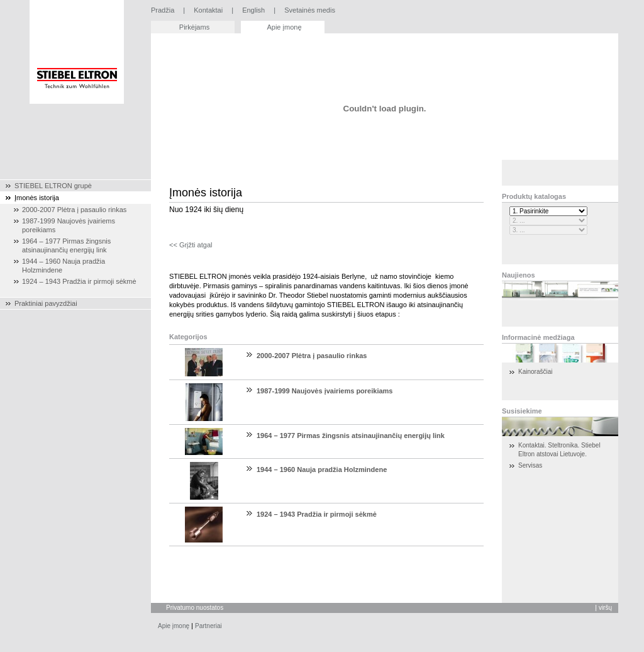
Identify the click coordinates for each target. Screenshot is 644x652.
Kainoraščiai (535, 372)
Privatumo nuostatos (195, 608)
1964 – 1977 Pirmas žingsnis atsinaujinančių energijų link (351, 436)
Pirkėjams (194, 27)
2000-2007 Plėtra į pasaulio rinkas (312, 356)
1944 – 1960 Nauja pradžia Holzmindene (322, 469)
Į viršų (603, 608)
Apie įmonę (284, 27)
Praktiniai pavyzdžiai (46, 303)
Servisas (530, 465)
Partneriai (208, 626)
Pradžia (163, 10)
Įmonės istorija (37, 198)
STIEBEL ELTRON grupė (53, 186)
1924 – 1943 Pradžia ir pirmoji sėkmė (317, 514)
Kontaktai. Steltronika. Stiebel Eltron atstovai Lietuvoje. (559, 450)
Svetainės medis (310, 10)
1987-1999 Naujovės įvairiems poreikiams (325, 391)
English (253, 10)
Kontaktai (208, 10)
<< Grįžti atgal (191, 245)
